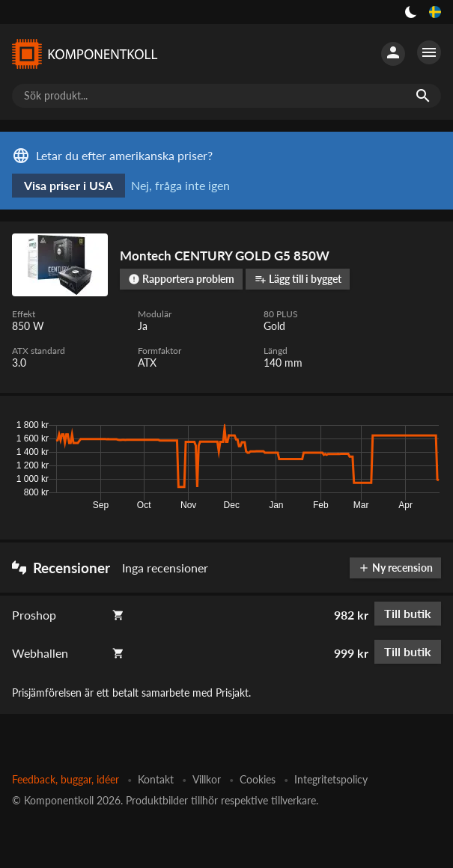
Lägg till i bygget (298, 279)
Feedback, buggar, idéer (66, 779)
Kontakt (156, 779)
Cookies (258, 779)
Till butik (408, 613)
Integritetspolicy (331, 779)
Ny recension (395, 568)
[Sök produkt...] (226, 96)
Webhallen (40, 653)
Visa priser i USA (69, 185)
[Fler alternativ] (429, 52)
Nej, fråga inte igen (180, 185)
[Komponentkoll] (84, 54)
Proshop (34, 615)
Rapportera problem (181, 279)
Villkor (207, 779)
